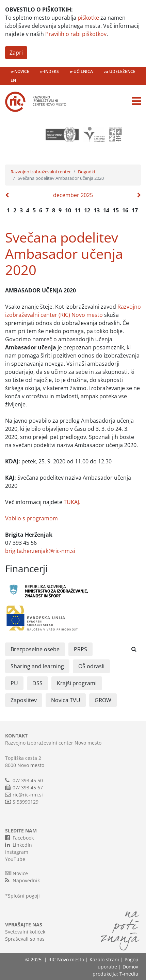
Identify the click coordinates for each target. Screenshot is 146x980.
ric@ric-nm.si (28, 795)
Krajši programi (77, 683)
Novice (17, 873)
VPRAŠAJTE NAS (24, 925)
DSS (37, 683)
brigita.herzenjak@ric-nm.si (40, 551)
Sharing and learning (37, 666)
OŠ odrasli (91, 666)
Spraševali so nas (25, 939)
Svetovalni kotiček (25, 932)
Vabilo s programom (31, 518)
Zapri (16, 53)
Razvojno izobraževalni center (41, 172)
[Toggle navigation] (136, 101)
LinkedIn (19, 845)
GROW (103, 700)
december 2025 (73, 195)
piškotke (88, 18)
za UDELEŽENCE (120, 71)
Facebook (19, 838)
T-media (129, 974)
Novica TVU (66, 700)
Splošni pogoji (24, 896)
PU (14, 683)
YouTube (15, 859)
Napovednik (22, 880)
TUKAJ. (72, 502)
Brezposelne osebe (35, 649)
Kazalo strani (104, 959)
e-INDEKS (50, 71)
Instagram (17, 852)
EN (13, 80)
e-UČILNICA (81, 71)
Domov (130, 967)
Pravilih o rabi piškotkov (76, 34)
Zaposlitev (24, 700)
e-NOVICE (20, 71)
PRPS (80, 649)
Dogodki (86, 172)
